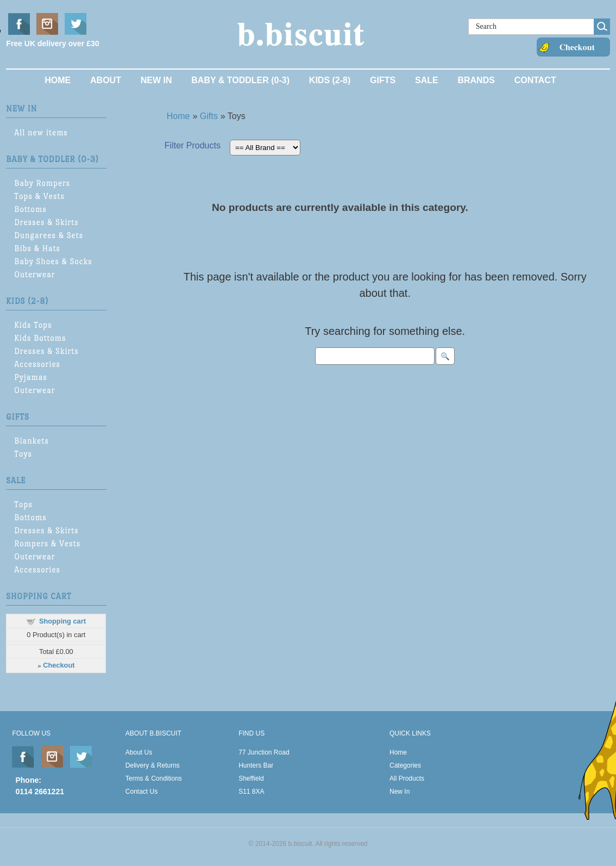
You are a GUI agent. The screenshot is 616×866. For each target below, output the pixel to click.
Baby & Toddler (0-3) (240, 80)
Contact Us (142, 792)
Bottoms (30, 209)
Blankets (32, 441)
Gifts (383, 80)
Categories (405, 765)
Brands (476, 80)
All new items (41, 132)
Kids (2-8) (330, 80)
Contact (535, 80)
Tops (23, 504)
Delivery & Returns (153, 765)
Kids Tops (33, 325)
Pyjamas (30, 377)
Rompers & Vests (47, 543)
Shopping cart (62, 621)
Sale (427, 80)
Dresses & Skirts (46, 222)
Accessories (37, 364)
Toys (23, 454)
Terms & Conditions (154, 778)
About (106, 80)
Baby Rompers (42, 183)
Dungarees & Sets (49, 235)
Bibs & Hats (37, 248)
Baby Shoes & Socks (53, 261)
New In (156, 80)
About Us (139, 752)
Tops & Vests (39, 196)
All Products (407, 778)
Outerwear (34, 274)
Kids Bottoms (40, 338)
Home (58, 80)
